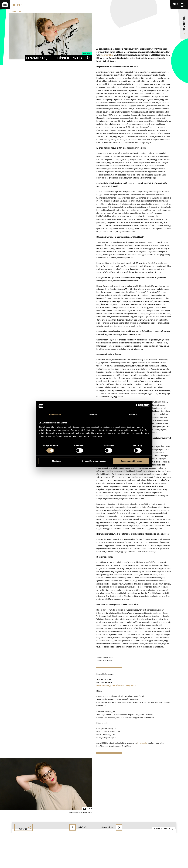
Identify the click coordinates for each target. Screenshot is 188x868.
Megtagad (57, 461)
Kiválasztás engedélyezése (94, 461)
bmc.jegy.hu (142, 743)
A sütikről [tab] (133, 414)
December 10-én (107, 55)
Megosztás (25, 828)
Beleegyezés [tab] (55, 414)
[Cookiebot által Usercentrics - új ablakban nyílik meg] (138, 406)
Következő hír (107, 827)
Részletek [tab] (94, 414)
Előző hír (82, 827)
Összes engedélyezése (131, 461)
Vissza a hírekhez (162, 829)
